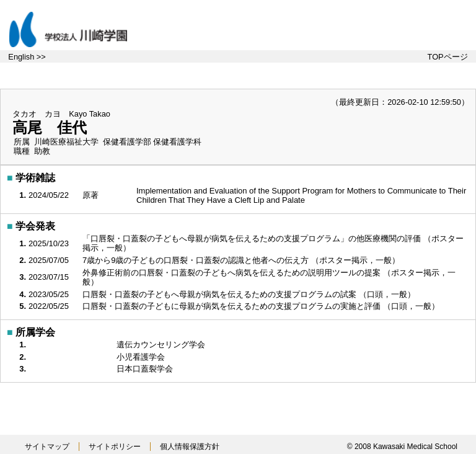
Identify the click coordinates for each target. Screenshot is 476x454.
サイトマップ (47, 447)
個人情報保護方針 (190, 447)
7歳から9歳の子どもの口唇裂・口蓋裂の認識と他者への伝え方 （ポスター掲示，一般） (242, 260)
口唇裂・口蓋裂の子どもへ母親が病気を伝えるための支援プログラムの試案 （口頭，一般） (250, 294)
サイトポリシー (115, 447)
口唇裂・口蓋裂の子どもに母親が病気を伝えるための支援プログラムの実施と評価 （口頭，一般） (262, 306)
